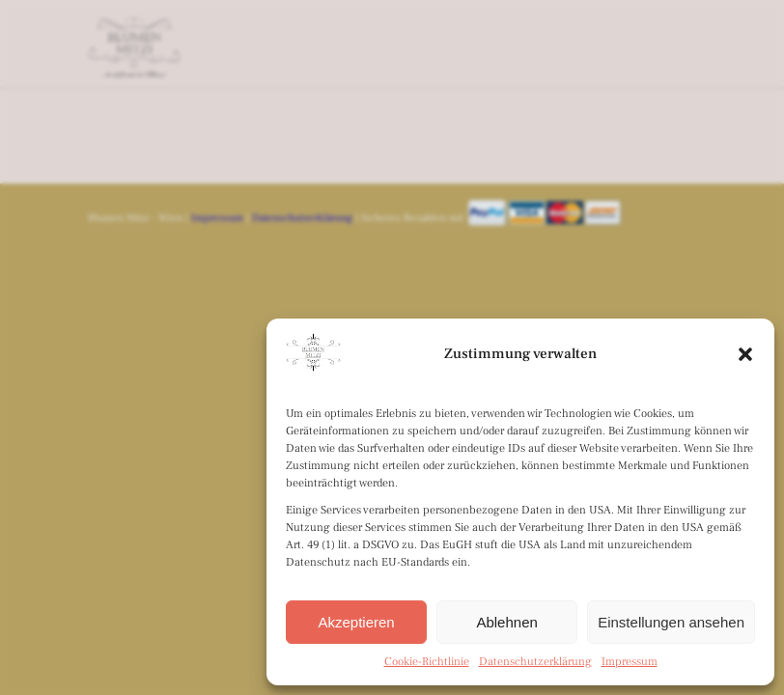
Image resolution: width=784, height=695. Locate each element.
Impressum (630, 662)
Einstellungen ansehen (671, 622)
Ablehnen (506, 622)
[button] (745, 354)
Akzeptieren (356, 622)
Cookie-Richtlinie (427, 662)
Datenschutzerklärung (535, 662)
